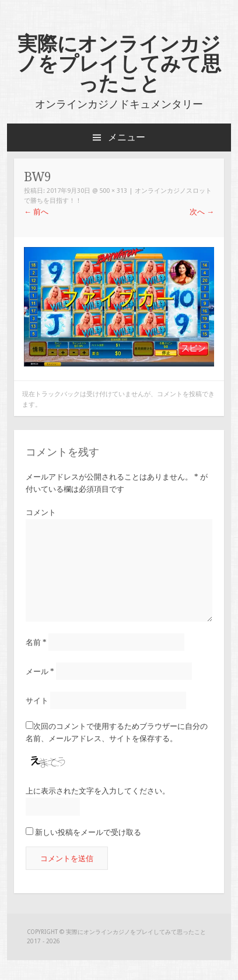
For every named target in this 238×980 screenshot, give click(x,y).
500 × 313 (113, 191)
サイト (37, 701)
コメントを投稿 (179, 394)
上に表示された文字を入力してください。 (98, 791)
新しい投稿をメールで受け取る (88, 832)
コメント (41, 512)
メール (40, 671)
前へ (36, 212)
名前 (36, 642)
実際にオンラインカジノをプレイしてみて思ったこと (119, 64)
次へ (202, 212)
